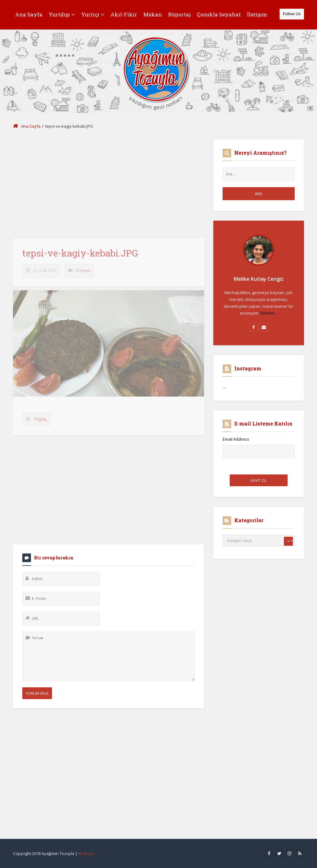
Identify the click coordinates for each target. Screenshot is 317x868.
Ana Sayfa (29, 14)
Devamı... (269, 313)
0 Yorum (83, 273)
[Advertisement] (109, 183)
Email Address (236, 439)
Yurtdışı (62, 14)
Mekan (153, 14)
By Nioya (87, 853)
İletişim (257, 14)
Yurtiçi (93, 14)
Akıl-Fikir (124, 14)
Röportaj (179, 14)
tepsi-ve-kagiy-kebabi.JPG (80, 256)
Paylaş (41, 422)
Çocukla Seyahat (219, 14)
